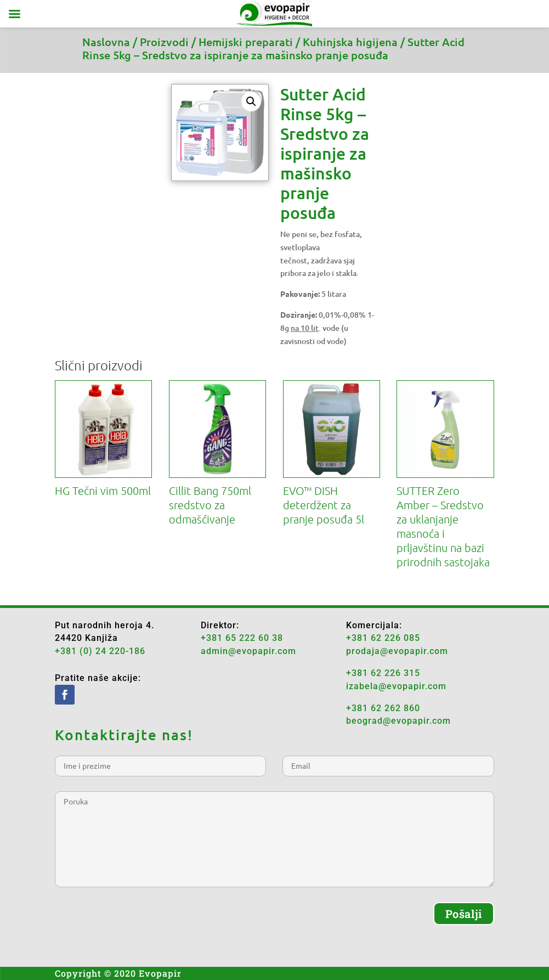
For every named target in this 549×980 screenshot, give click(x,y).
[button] (251, 102)
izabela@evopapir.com (396, 686)
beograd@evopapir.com (398, 721)
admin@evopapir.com (248, 651)
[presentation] (138, 923)
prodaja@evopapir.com (397, 651)
